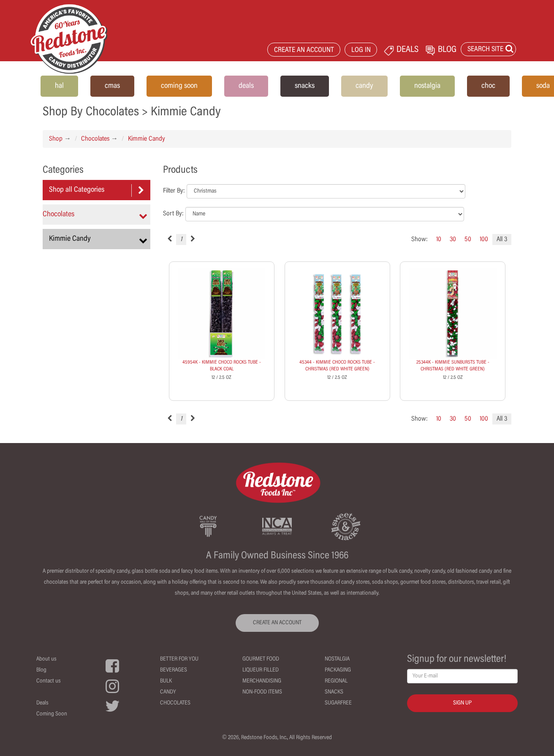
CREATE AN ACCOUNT (304, 50)
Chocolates (95, 139)
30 (453, 239)
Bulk (166, 681)
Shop (56, 139)
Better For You (179, 659)
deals (246, 86)
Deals (42, 703)
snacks (305, 86)
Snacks (334, 692)
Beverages (174, 670)
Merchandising (262, 681)
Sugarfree (338, 703)
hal (59, 86)
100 (484, 239)
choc (488, 86)
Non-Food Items (262, 692)
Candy (168, 692)
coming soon (179, 86)
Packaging (338, 670)
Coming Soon (52, 714)
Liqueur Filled (261, 670)
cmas (112, 86)
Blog (41, 670)
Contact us (49, 681)
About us (46, 659)
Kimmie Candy (147, 139)
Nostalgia (337, 659)
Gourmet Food (261, 659)
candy (364, 86)
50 (468, 239)
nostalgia (427, 86)
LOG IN (361, 50)
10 (439, 239)
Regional (336, 681)
